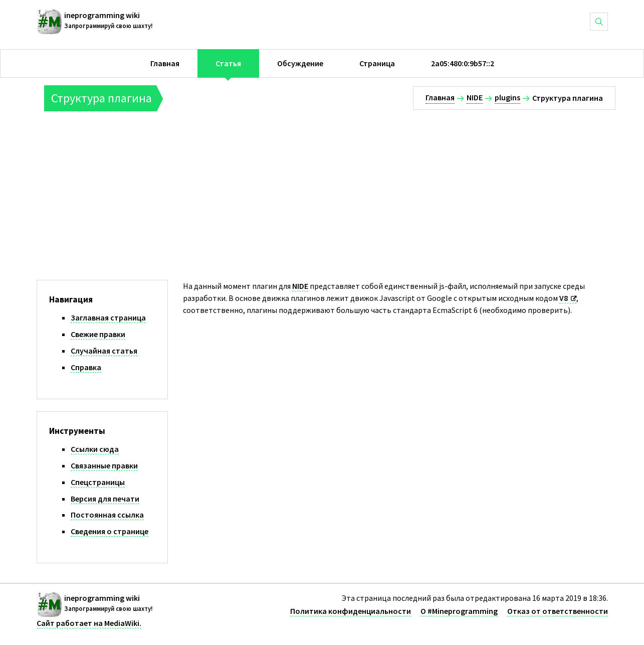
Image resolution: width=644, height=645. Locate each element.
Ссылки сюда (95, 449)
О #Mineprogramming (459, 611)
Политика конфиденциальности (351, 611)
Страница (377, 63)
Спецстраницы (98, 482)
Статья (228, 63)
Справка (86, 367)
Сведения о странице (110, 531)
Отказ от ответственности (558, 611)
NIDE (475, 97)
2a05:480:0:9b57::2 (463, 63)
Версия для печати (105, 499)
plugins (507, 97)
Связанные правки (104, 465)
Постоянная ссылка (107, 515)
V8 (564, 298)
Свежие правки (98, 334)
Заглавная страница (108, 317)
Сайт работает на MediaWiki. (89, 623)
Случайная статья (104, 351)
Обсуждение (300, 63)
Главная (165, 63)
